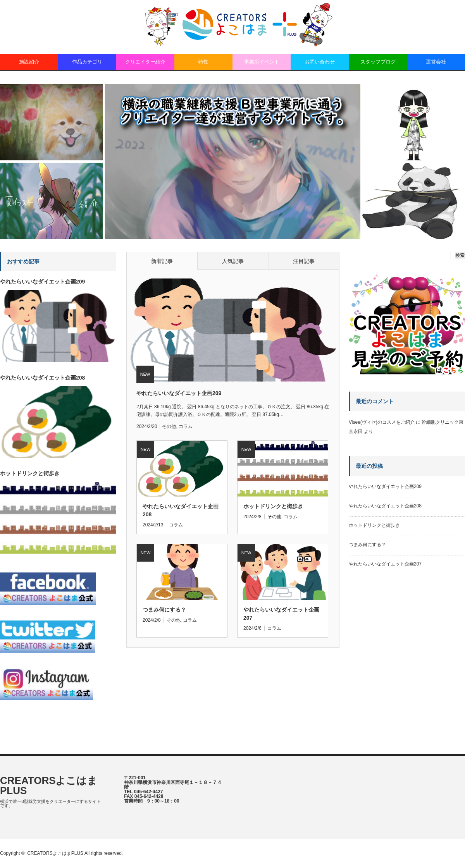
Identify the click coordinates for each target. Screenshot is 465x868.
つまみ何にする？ (164, 610)
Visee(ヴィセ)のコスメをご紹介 (382, 422)
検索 (460, 255)
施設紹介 (29, 62)
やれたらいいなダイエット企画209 (179, 393)
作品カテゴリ (87, 62)
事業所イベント (262, 62)
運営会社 (436, 62)
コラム (186, 426)
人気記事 (233, 261)
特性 (203, 62)
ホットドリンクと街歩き (273, 506)
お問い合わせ (320, 62)
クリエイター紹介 (145, 62)
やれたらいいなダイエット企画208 (181, 510)
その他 (169, 426)
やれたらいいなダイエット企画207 (281, 614)
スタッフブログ (378, 62)
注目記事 (304, 261)
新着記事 (162, 261)
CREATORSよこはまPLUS (49, 785)
